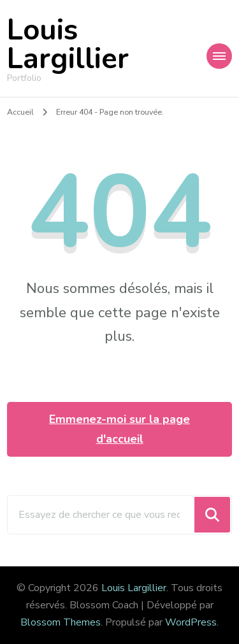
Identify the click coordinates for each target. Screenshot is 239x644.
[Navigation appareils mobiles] (219, 56)
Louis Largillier (68, 45)
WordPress (191, 622)
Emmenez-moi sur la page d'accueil (119, 429)
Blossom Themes (61, 622)
